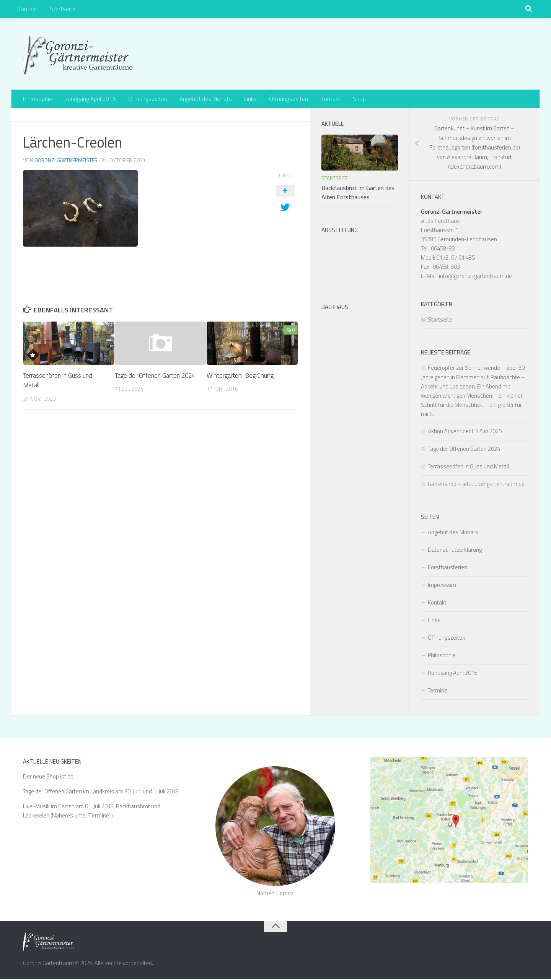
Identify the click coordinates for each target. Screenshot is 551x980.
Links (247, 99)
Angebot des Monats (203, 99)
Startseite (61, 10)
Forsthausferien (447, 568)
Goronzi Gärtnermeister (67, 161)
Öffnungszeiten (146, 99)
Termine (438, 692)
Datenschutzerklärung (455, 551)
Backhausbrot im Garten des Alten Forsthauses (358, 193)
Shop (352, 99)
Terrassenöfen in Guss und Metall (58, 382)
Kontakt (27, 10)
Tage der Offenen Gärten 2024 (156, 377)
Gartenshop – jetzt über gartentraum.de (476, 485)
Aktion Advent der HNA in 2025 (465, 432)
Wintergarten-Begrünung (240, 377)
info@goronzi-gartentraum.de (475, 277)
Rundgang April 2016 (89, 99)
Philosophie (37, 99)
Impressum (442, 586)
